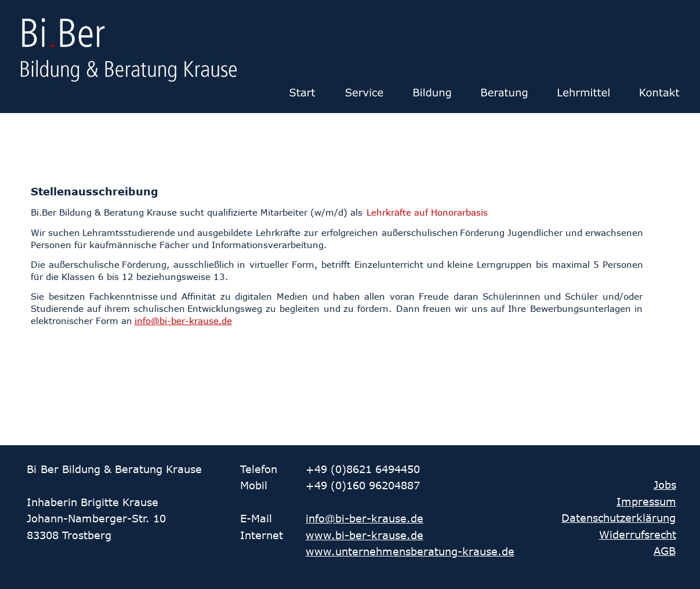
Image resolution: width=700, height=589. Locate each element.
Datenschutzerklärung (619, 518)
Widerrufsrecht (638, 535)
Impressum (646, 501)
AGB (665, 551)
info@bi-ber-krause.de (364, 518)
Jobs (665, 485)
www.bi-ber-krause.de (364, 535)
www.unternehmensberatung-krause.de (410, 551)
